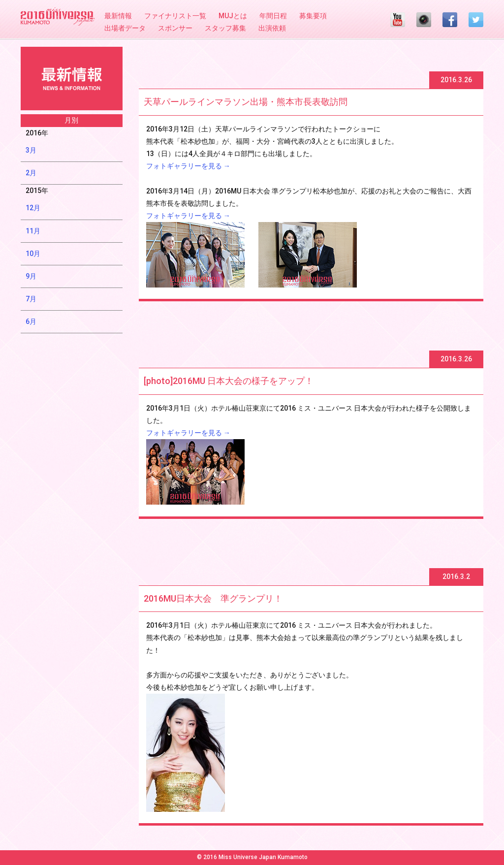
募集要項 (313, 16)
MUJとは (233, 16)
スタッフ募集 (225, 28)
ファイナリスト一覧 (175, 16)
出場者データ (125, 28)
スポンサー (175, 28)
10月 (33, 254)
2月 (31, 173)
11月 (33, 231)
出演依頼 (272, 28)
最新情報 (118, 16)
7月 (31, 299)
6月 (31, 321)
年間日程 (273, 16)
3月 (31, 150)
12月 (33, 208)
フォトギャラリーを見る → (188, 166)
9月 (31, 276)
